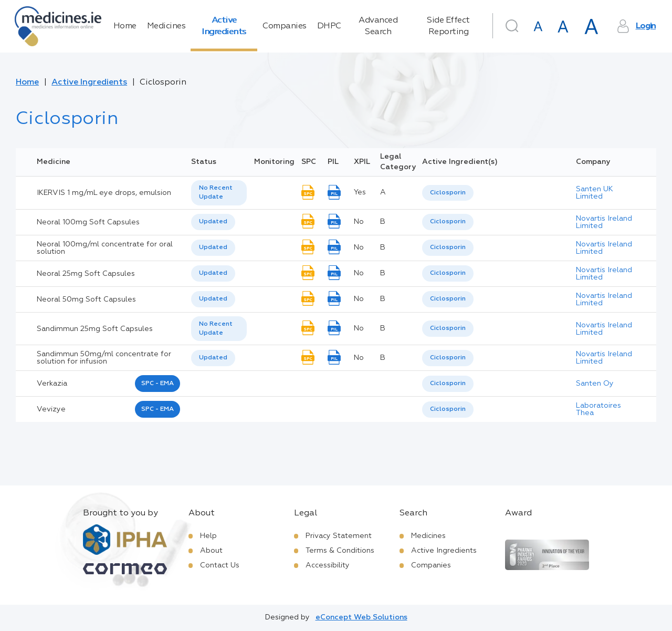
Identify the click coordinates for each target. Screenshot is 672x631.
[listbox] (219, 193)
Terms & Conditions (340, 551)
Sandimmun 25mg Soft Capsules (95, 329)
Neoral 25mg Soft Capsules (86, 274)
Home (125, 26)
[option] (448, 193)
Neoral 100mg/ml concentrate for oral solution (105, 248)
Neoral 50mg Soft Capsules (86, 299)
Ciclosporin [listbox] (448, 193)
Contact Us (220, 565)
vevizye (51, 409)
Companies (285, 26)
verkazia (52, 384)
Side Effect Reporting (448, 26)
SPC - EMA (157, 384)
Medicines (166, 26)
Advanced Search (378, 26)
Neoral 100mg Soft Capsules (88, 222)
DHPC (329, 26)
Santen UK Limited (595, 193)
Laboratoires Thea (598, 409)
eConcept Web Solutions (361, 617)
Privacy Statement (339, 536)
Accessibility (328, 565)
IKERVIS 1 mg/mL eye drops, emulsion (104, 193)
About (211, 551)
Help (208, 536)
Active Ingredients (224, 26)
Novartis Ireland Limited (604, 222)
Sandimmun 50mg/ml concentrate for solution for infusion (104, 358)
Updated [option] (213, 222)
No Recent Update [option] (216, 193)
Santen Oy (595, 384)
